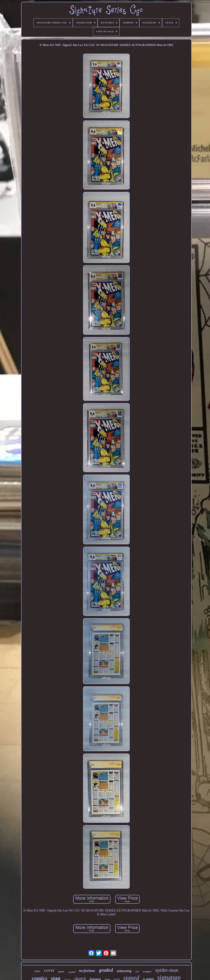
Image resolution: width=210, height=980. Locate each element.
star (137, 971)
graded (106, 970)
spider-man (167, 970)
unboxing (124, 971)
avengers (147, 971)
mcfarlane (87, 971)
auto (37, 971)
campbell (72, 972)
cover (49, 970)
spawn (61, 972)
